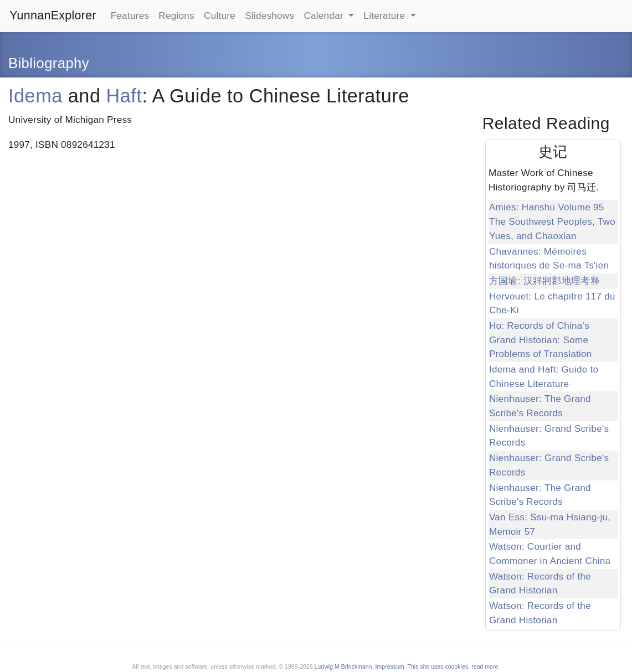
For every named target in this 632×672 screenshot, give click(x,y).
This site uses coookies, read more (453, 667)
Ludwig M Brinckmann (343, 667)
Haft (124, 96)
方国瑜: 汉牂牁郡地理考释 (544, 281)
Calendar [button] (325, 16)
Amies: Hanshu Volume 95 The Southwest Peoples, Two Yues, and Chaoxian (552, 221)
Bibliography (49, 63)
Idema (35, 96)
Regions (176, 16)
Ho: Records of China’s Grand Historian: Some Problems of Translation (541, 340)
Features (130, 16)
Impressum (390, 667)
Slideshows (269, 16)
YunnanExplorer (53, 15)
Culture (220, 16)
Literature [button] (386, 16)
